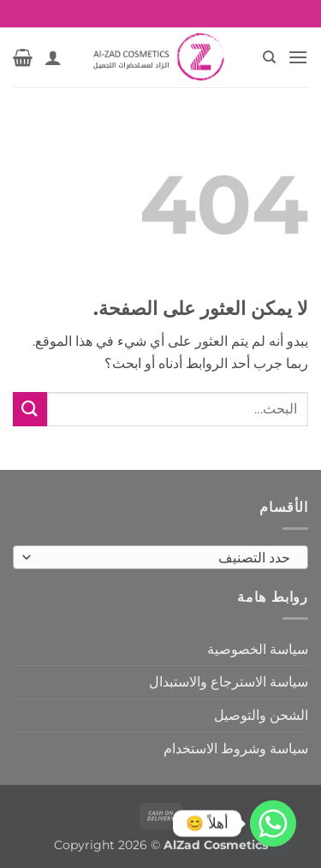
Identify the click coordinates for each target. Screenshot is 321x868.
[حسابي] (53, 57)
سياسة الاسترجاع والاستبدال (229, 682)
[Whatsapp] (273, 823)
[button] (298, 57)
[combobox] (160, 557)
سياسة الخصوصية (258, 649)
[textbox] (165, 558)
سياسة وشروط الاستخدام (236, 749)
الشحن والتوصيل (261, 715)
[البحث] (268, 57)
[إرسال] (30, 409)
